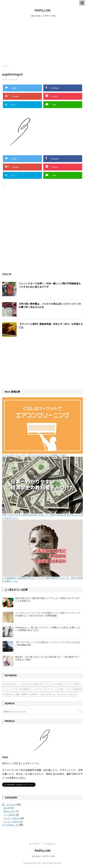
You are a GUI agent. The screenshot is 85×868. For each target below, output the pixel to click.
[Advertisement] (42, 41)
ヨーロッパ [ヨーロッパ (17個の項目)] (51, 689)
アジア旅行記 (10, 815)
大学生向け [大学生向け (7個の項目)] (8, 694)
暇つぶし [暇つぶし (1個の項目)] (52, 694)
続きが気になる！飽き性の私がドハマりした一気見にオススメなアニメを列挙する (48, 600)
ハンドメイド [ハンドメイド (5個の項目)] (9, 689)
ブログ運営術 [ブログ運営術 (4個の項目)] (23, 689)
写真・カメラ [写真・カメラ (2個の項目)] (65, 689)
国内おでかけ (10, 811)
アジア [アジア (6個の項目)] (45, 684)
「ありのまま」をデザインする (43, 856)
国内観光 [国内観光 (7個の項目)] (78, 689)
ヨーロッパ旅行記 (12, 818)
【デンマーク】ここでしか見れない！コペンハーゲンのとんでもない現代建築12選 (48, 643)
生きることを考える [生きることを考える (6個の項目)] (68, 694)
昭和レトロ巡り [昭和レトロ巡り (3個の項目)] (39, 694)
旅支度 (7, 808)
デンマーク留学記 (12, 822)
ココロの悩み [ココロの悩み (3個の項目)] (57, 684)
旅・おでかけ (9, 805)
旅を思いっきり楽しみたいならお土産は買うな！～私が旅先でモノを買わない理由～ (48, 658)
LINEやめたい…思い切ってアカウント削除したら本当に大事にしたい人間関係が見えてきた (48, 629)
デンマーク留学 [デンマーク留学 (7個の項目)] (72, 684)
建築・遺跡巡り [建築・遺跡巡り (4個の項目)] (23, 694)
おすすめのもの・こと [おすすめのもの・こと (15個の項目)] (13, 684)
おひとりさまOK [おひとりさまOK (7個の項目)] (32, 684)
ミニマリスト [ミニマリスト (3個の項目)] (38, 689)
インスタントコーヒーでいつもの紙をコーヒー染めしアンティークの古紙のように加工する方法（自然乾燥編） (48, 614)
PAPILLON (43, 10)
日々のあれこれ (10, 825)
